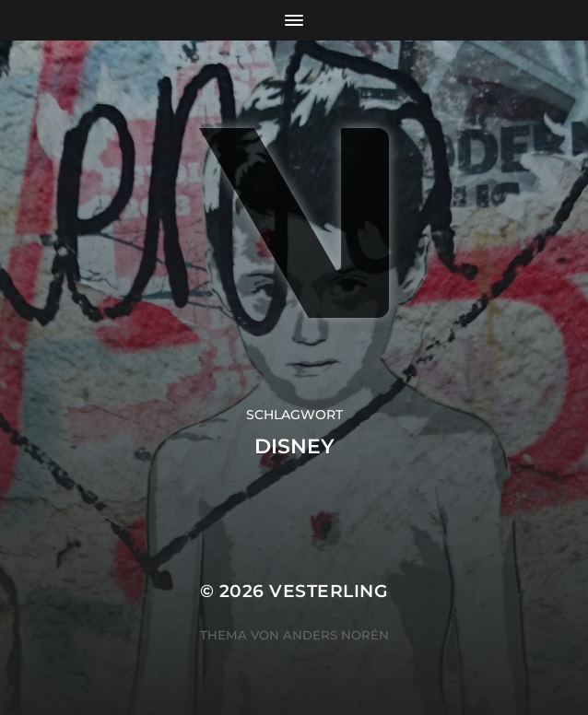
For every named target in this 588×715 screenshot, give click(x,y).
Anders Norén (336, 635)
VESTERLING (329, 591)
